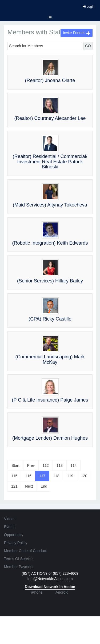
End (44, 486)
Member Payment (19, 567)
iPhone (37, 592)
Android (62, 592)
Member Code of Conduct (25, 551)
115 (14, 476)
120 (84, 476)
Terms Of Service (18, 559)
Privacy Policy (16, 543)
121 (14, 486)
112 (45, 465)
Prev (31, 465)
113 (60, 465)
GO (88, 46)
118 (56, 476)
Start (15, 465)
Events (10, 527)
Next (29, 486)
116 (28, 476)
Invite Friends (77, 33)
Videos (10, 519)
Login (89, 7)
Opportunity (14, 535)
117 (42, 476)
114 (73, 465)
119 (70, 476)
